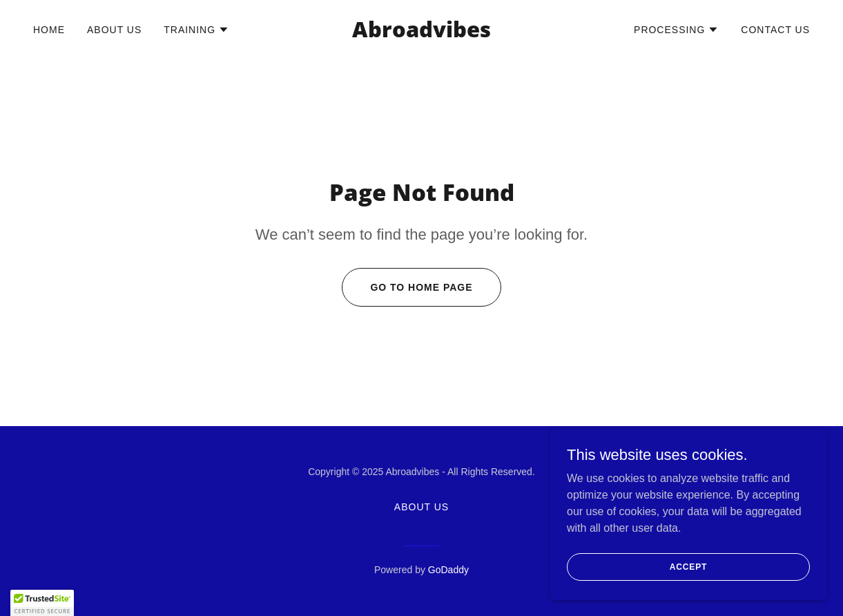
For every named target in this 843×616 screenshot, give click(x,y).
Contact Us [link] (775, 30)
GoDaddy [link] (448, 570)
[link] (421, 33)
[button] (196, 30)
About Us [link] (114, 30)
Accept (688, 576)
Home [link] (49, 30)
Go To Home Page (421, 287)
